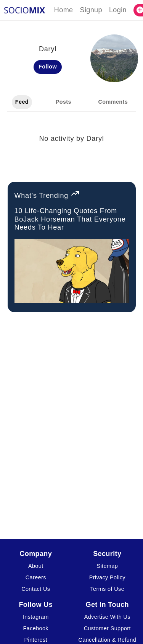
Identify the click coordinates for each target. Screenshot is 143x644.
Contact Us (36, 589)
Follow (48, 67)
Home (64, 10)
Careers (36, 577)
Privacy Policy (107, 577)
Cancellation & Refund (107, 640)
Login (118, 10)
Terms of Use (107, 589)
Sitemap (107, 566)
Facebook (36, 628)
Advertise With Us (107, 617)
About (36, 566)
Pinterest (36, 640)
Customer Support (107, 628)
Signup (91, 10)
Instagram (36, 617)
